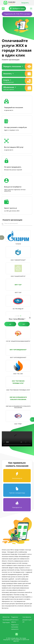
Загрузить (25, 3)
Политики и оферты (15, 621)
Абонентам (6, 617)
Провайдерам (7, 620)
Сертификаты (27, 617)
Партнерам (6, 622)
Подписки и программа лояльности (15, 627)
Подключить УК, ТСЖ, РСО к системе (17, 14)
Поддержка (15, 617)
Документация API (27, 621)
